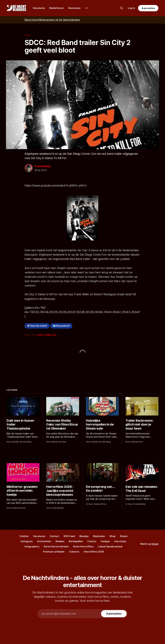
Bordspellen (76, 541)
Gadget (105, 541)
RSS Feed (69, 536)
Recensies (74, 8)
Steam (124, 536)
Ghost (155, 544)
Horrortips (120, 541)
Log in (131, 8)
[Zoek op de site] (122, 8)
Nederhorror (57, 8)
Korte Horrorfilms (83, 546)
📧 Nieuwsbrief (61, 326)
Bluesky (84, 536)
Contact (54, 536)
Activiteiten (44, 541)
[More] (87, 8)
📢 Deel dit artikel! (37, 326)
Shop (112, 536)
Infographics (32, 546)
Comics (92, 541)
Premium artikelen (54, 552)
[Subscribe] (114, 614)
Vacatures (39, 8)
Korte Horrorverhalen (56, 546)
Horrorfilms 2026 (94, 552)
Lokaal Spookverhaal (110, 546)
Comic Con (50, 335)
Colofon (24, 536)
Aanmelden (148, 8)
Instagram (27, 541)
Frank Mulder (43, 166)
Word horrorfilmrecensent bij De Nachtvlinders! (52, 20)
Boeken (60, 541)
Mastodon (99, 536)
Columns (74, 552)
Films (27, 35)
